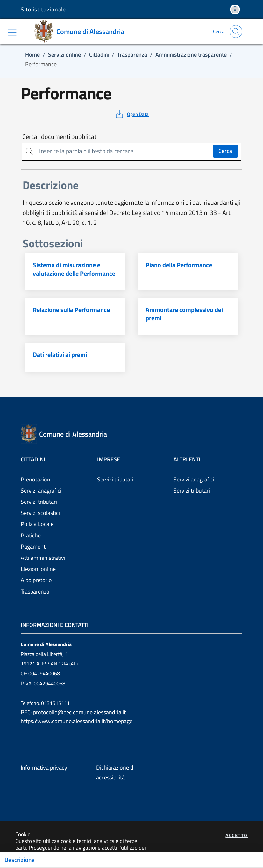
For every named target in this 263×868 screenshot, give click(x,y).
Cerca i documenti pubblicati (60, 137)
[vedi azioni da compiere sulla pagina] (132, 114)
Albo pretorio (36, 580)
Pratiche (31, 535)
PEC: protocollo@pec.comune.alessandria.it (73, 712)
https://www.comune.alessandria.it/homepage (77, 721)
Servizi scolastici (40, 513)
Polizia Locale (37, 524)
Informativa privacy (44, 768)
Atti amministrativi (43, 558)
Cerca (225, 151)
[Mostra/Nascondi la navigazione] (12, 32)
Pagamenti (34, 547)
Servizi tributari (39, 502)
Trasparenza (35, 591)
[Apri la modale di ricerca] (236, 32)
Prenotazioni (36, 479)
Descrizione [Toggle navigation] (20, 860)
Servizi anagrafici (41, 491)
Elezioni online (38, 569)
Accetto (237, 835)
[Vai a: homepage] (81, 32)
